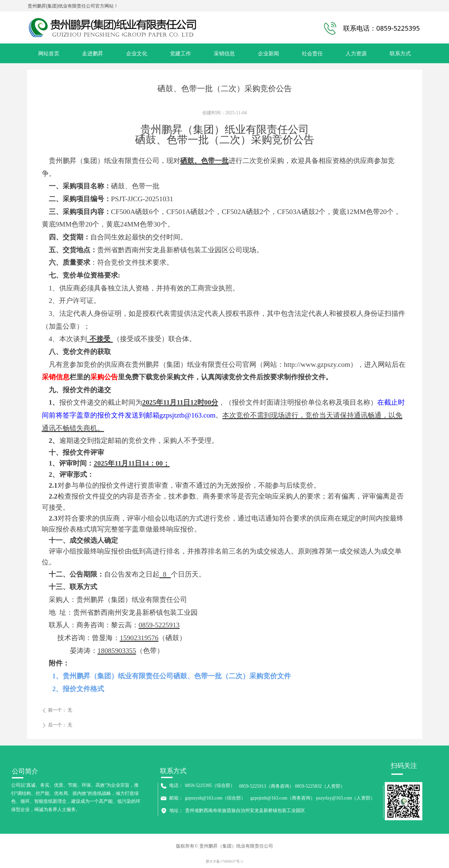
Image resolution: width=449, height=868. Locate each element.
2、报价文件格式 (78, 689)
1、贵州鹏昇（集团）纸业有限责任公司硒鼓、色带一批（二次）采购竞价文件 (172, 676)
